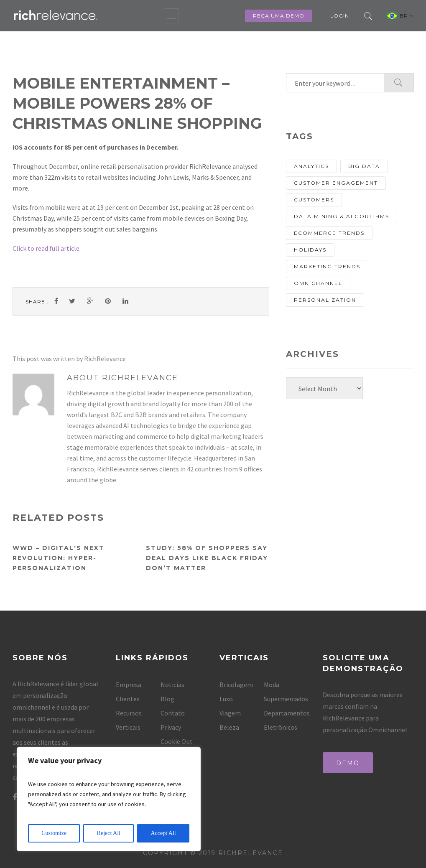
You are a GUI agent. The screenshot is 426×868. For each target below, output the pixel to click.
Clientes (128, 699)
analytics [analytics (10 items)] (311, 166)
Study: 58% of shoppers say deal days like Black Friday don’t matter (207, 558)
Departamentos (287, 713)
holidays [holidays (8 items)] (310, 250)
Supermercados (286, 699)
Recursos (129, 713)
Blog (167, 699)
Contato (173, 713)
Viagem (230, 713)
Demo (348, 763)
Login (340, 16)
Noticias (172, 685)
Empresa (129, 685)
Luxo (226, 699)
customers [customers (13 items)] (314, 200)
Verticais (128, 727)
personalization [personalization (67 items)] (325, 300)
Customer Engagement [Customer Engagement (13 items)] (336, 183)
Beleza (229, 727)
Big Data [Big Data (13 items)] (364, 166)
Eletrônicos (281, 727)
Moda (272, 685)
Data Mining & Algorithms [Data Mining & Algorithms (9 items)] (342, 216)
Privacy (171, 727)
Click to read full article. (47, 248)
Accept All (163, 833)
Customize (54, 833)
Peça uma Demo (279, 16)
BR (407, 16)
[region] (109, 799)
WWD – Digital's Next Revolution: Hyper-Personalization (59, 558)
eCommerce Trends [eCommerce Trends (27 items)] (329, 233)
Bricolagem (236, 685)
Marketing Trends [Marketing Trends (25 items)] (327, 266)
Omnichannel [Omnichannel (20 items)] (318, 283)
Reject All (109, 833)
